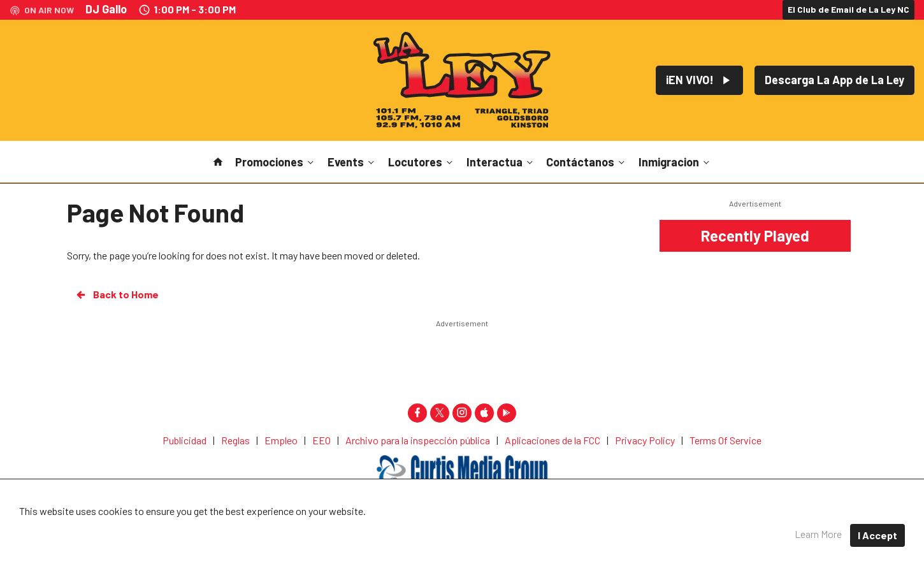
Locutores (422, 162)
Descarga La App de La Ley (834, 80)
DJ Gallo (106, 9)
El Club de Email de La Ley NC (848, 9)
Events (352, 162)
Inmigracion (675, 162)
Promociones (276, 162)
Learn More (818, 534)
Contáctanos (587, 162)
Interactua (501, 162)
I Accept (877, 535)
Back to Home (117, 294)
